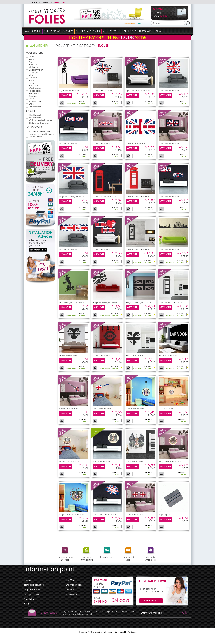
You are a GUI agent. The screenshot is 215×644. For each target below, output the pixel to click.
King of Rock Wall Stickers (171, 461)
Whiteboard (35, 118)
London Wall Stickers (169, 90)
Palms (32, 80)
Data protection (32, 594)
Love (31, 83)
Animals (33, 59)
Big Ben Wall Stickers (69, 90)
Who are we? (73, 594)
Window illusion (36, 88)
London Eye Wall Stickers (105, 90)
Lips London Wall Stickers (138, 90)
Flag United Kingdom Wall (72, 196)
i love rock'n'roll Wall (69, 461)
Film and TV (34, 93)
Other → (33, 104)
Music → (33, 75)
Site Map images (74, 585)
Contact (46, 2)
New (140, 24)
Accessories (35, 107)
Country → (34, 78)
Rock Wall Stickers (101, 461)
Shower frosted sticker (40, 131)
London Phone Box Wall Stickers (104, 197)
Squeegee (164, 514)
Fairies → (33, 64)
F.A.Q (27, 604)
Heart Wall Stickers (68, 355)
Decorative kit (36, 70)
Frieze (32, 99)
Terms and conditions (34, 585)
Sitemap (28, 580)
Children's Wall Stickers (58, 31)
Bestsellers (129, 24)
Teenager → (35, 72)
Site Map (70, 580)
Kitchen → (34, 67)
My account (59, 2)
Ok (184, 613)
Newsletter (29, 599)
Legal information (33, 590)
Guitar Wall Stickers (69, 408)
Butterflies (33, 85)
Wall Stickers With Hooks (40, 120)
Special (31, 111)
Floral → (33, 57)
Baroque (33, 96)
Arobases (132, 632)
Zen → (32, 62)
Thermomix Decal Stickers (41, 134)
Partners (70, 590)
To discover (34, 127)
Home (34, 2)
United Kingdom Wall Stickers (73, 302)
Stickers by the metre (39, 123)
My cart (159, 9)
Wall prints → (35, 101)
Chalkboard (35, 115)
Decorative (146, 31)
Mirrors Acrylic (36, 137)
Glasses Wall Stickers (136, 514)
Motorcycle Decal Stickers (119, 31)
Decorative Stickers (88, 31)
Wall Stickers (33, 31)
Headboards (35, 91)
